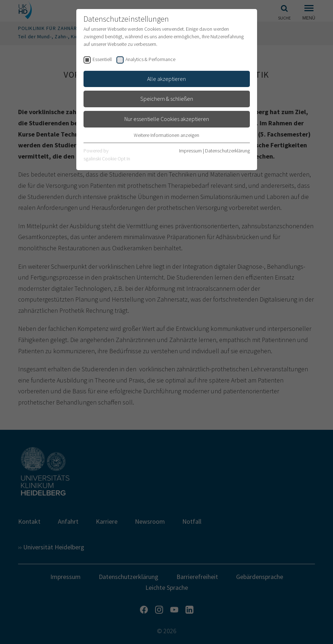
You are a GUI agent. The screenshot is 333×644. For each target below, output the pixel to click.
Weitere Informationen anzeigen (166, 135)
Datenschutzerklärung (227, 151)
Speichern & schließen (167, 99)
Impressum (190, 151)
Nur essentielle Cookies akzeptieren (167, 119)
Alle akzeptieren (166, 79)
